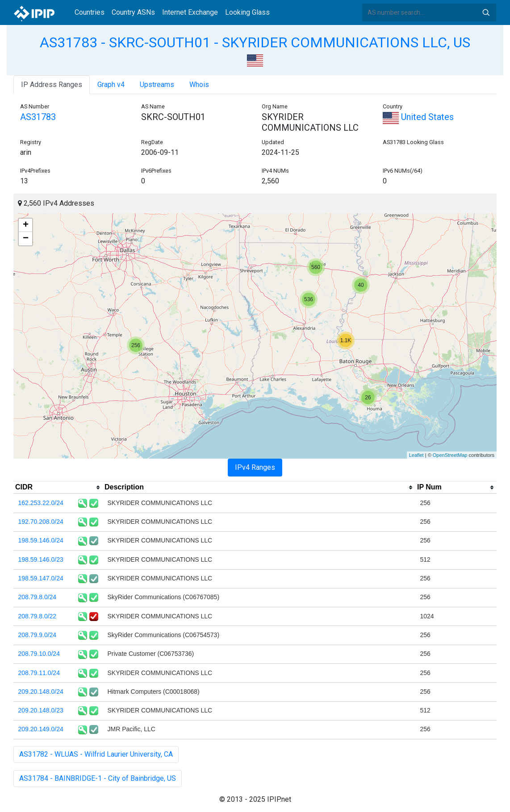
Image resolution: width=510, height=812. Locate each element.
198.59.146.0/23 (41, 559)
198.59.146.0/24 (41, 540)
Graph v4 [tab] (111, 85)
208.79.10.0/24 (39, 654)
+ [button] (26, 225)
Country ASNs (133, 12)
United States (418, 117)
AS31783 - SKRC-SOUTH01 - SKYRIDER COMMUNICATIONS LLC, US (255, 42)
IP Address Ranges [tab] (52, 85)
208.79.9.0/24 (38, 635)
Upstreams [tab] (157, 85)
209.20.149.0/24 (41, 729)
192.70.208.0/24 (41, 522)
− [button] (26, 239)
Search (486, 12)
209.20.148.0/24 (41, 692)
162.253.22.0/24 (41, 503)
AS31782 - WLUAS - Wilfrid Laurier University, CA (96, 754)
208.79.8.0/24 (38, 597)
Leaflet (416, 455)
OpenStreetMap (450, 455)
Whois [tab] (199, 85)
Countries (90, 12)
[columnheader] (58, 488)
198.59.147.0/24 (41, 578)
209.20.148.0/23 (41, 710)
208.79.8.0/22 (38, 616)
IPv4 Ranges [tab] (255, 467)
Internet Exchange (190, 12)
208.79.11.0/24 (39, 673)
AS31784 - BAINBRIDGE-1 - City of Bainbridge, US (98, 778)
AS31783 (38, 117)
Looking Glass (247, 12)
